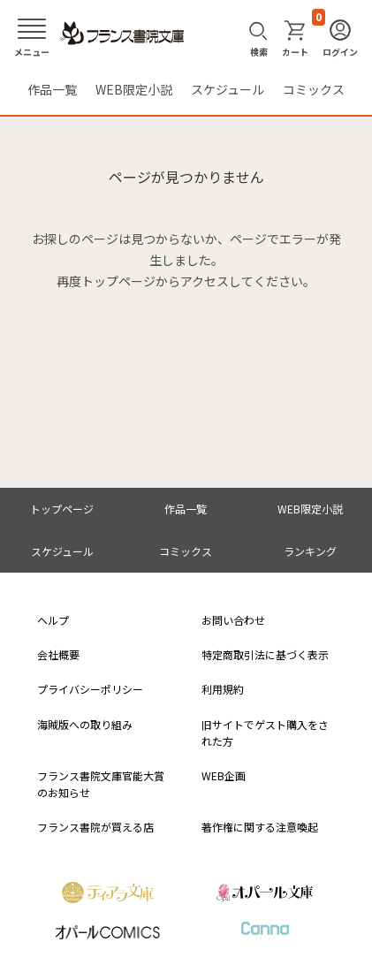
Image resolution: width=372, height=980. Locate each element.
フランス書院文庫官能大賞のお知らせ (101, 784)
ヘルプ (53, 620)
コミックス (314, 89)
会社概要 (58, 654)
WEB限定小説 (134, 89)
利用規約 (223, 689)
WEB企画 (224, 775)
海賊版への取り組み (85, 724)
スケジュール (228, 89)
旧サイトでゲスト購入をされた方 (265, 733)
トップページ (62, 509)
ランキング (310, 551)
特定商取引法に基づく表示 (265, 654)
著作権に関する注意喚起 (260, 827)
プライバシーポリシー (90, 689)
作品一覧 (52, 89)
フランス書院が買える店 (95, 827)
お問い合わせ (233, 620)
